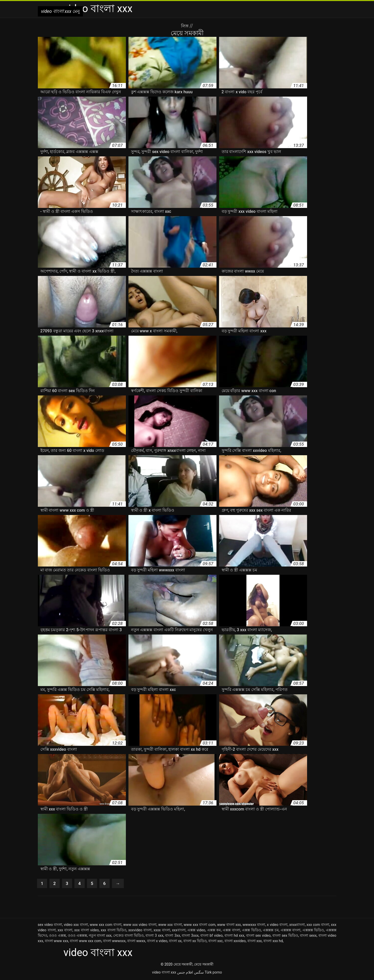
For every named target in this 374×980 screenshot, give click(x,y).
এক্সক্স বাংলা (231, 931)
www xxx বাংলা (170, 926)
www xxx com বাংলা (106, 926)
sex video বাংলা (50, 926)
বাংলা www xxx (56, 942)
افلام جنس (185, 973)
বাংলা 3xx (172, 936)
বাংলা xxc (216, 942)
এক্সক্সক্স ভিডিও (313, 931)
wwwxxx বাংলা (254, 926)
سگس (199, 973)
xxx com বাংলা (318, 926)
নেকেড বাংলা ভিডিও (128, 936)
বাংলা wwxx (136, 942)
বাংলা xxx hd (273, 942)
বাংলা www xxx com (85, 942)
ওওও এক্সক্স (57, 936)
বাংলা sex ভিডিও (285, 936)
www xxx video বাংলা (140, 926)
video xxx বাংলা (76, 926)
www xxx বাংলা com (199, 926)
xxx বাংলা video (87, 931)
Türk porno (213, 973)
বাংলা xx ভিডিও (195, 942)
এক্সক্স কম (214, 931)
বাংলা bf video (211, 936)
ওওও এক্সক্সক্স (77, 936)
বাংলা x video (157, 942)
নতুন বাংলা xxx (100, 936)
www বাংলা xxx (229, 926)
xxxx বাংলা (162, 931)
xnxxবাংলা (297, 926)
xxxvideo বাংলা (140, 931)
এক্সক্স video (196, 931)
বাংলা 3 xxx (154, 936)
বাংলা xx (175, 942)
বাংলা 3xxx (190, 936)
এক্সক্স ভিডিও (251, 931)
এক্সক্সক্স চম (271, 931)
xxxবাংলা (179, 931)
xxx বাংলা (65, 931)
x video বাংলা (277, 926)
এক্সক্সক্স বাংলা (291, 931)
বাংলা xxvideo (235, 942)
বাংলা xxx (255, 942)
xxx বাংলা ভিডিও (114, 931)
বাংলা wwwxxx (114, 942)
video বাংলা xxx (164, 973)
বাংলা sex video (258, 936)
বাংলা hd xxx (234, 936)
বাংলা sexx (308, 936)
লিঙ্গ (185, 26)
